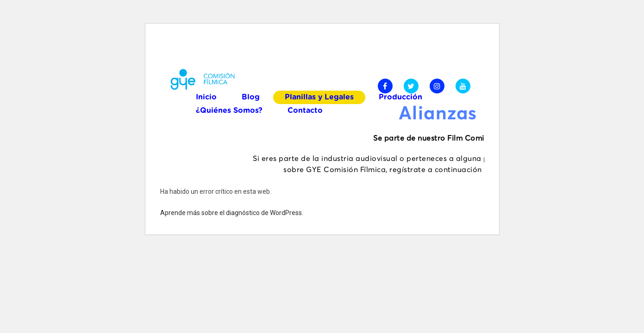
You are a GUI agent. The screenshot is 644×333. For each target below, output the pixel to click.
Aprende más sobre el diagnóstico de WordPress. (232, 213)
